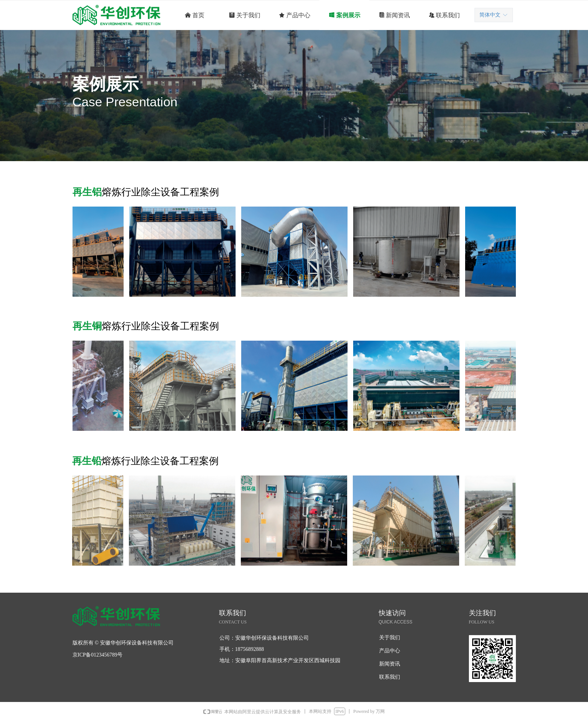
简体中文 (490, 15)
